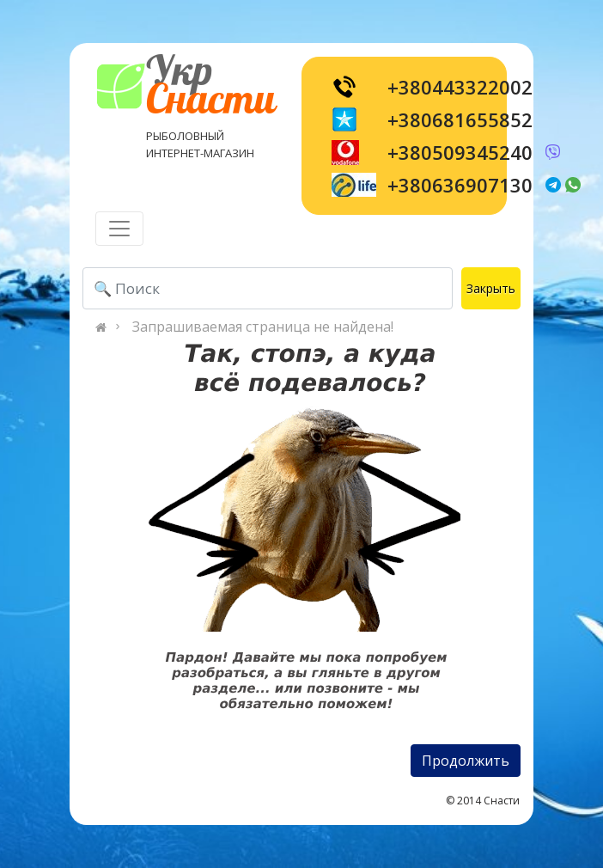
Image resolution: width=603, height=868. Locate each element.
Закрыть (491, 288)
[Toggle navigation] (119, 229)
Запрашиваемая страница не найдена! (263, 327)
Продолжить (466, 761)
